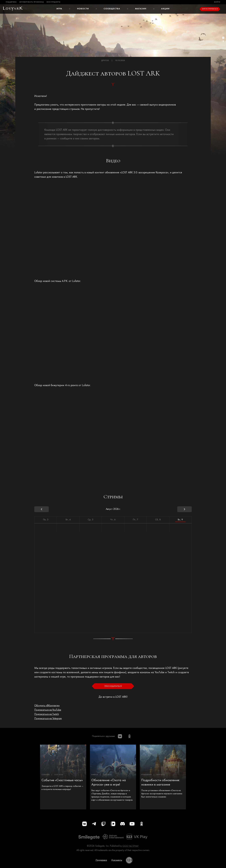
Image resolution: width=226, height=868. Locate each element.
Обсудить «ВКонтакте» (48, 706)
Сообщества (112, 9)
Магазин (141, 9)
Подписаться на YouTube (49, 710)
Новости (83, 9)
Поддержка (11, 2)
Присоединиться (113, 686)
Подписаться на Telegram (50, 719)
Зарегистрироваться (210, 9)
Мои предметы (53, 2)
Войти (217, 2)
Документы (117, 862)
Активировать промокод (32, 2)
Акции (166, 9)
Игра (59, 9)
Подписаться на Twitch (48, 714)
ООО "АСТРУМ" (131, 847)
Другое (105, 61)
